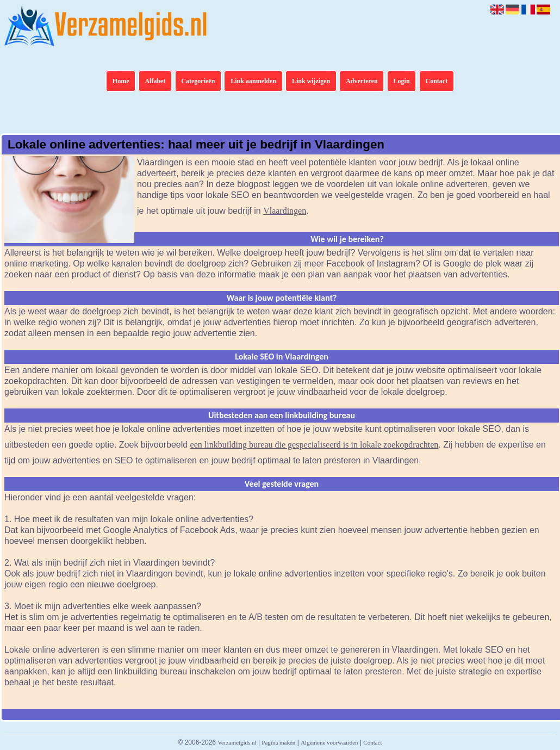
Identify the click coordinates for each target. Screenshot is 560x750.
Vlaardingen (285, 211)
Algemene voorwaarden (329, 742)
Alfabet (155, 81)
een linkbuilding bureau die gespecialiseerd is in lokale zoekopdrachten (315, 445)
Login (402, 81)
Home (121, 81)
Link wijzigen (311, 81)
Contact (437, 81)
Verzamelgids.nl (237, 742)
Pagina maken (278, 742)
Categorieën (198, 81)
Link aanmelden (253, 81)
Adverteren (362, 81)
